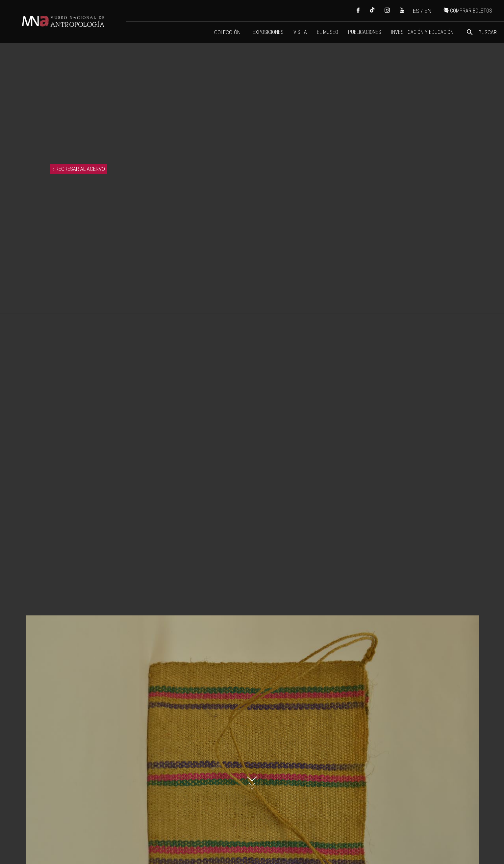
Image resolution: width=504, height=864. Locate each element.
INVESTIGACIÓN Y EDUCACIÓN (422, 32)
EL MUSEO (328, 32)
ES (416, 11)
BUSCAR (481, 32)
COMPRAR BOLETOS (468, 11)
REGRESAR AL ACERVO (79, 169)
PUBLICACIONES (365, 32)
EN (428, 11)
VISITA (300, 32)
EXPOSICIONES (268, 32)
